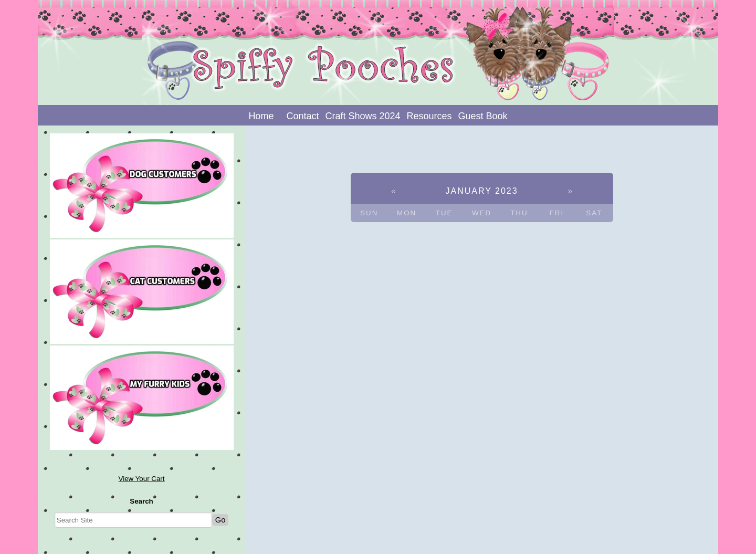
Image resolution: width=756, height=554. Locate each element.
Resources (429, 116)
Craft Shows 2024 (363, 116)
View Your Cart (142, 479)
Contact (302, 116)
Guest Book (483, 116)
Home (261, 116)
